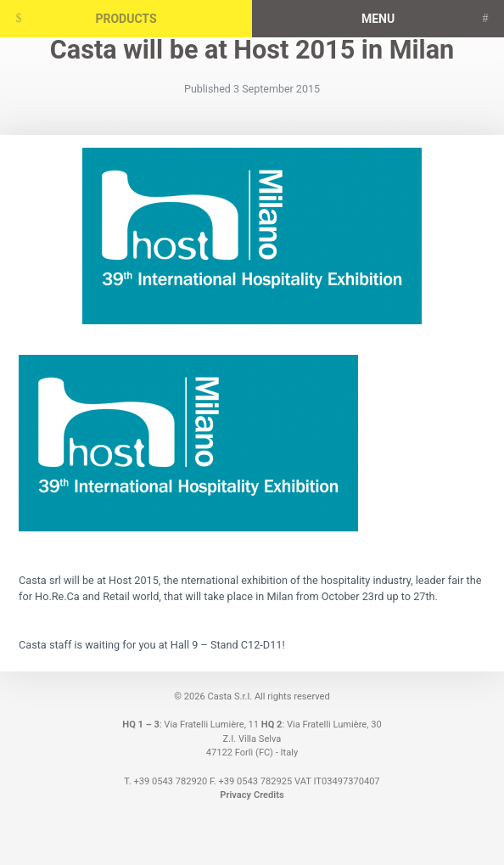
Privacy (235, 795)
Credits (269, 795)
